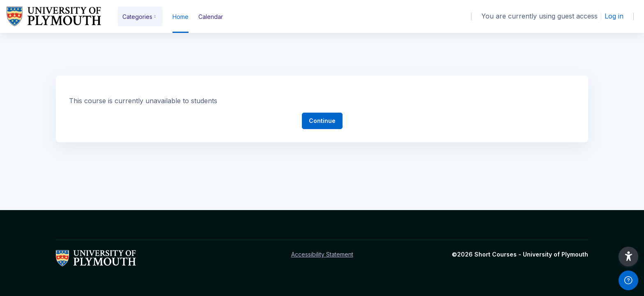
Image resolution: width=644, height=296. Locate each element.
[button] (628, 257)
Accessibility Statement (322, 254)
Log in (614, 16)
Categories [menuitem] (137, 17)
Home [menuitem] (181, 17)
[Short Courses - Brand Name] (54, 16)
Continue (322, 121)
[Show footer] (628, 280)
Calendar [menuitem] (211, 17)
